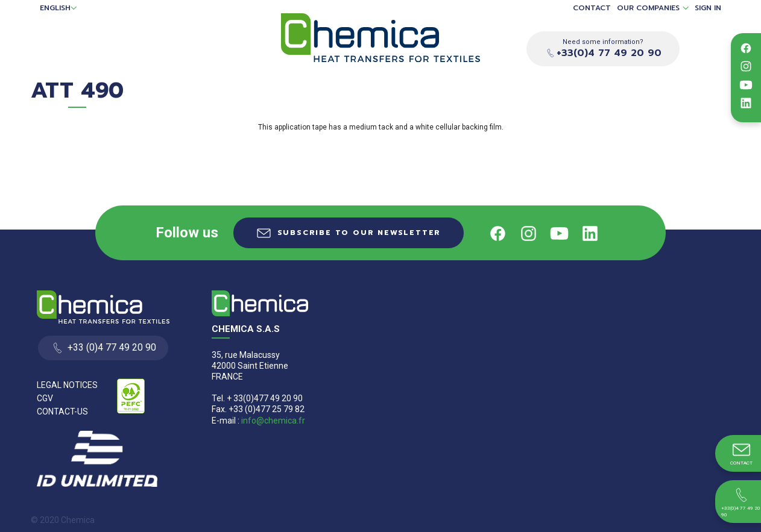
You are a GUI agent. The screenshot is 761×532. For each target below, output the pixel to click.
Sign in (708, 8)
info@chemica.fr (273, 421)
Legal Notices (67, 385)
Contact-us (62, 412)
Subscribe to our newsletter (359, 233)
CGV (45, 398)
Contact (592, 8)
